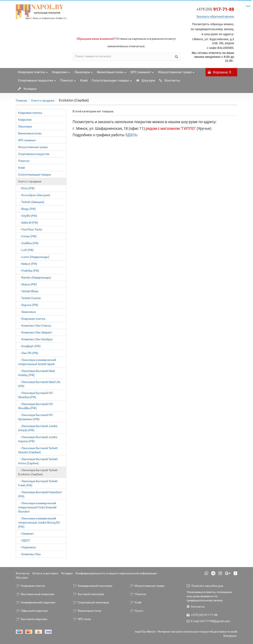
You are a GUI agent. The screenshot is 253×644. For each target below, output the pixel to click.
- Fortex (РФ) (27, 236)
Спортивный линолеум (91, 602)
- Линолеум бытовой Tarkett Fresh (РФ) (38, 483)
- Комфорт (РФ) (29, 346)
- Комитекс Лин (29, 554)
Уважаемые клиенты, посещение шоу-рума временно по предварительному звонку (209, 596)
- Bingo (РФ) (27, 209)
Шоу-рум (146, 80)
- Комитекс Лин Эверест (35, 332)
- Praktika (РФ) (29, 271)
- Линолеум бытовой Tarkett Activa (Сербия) (38, 461)
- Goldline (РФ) (28, 243)
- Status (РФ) (27, 284)
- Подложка (27, 547)
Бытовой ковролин (32, 619)
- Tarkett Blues (28, 291)
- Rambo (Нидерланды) (35, 277)
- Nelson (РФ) (28, 264)
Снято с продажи (43, 100)
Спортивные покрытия (37, 79)
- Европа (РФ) (28, 305)
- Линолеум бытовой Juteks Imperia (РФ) (38, 439)
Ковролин (61, 71)
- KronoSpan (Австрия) (34, 195)
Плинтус (68, 79)
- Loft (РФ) (26, 250)
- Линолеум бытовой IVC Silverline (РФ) (36, 395)
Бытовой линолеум (88, 594)
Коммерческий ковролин (36, 602)
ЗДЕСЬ (131, 135)
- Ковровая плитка (32, 319)
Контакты (170, 80)
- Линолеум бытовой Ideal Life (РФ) (39, 384)
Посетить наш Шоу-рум (205, 586)
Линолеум (84, 71)
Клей (84, 80)
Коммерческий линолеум (92, 586)
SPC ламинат (142, 71)
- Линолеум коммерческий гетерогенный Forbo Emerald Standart (37, 507)
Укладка (27, 89)
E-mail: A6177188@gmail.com (208, 621)
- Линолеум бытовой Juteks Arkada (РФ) (38, 428)
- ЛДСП (24, 540)
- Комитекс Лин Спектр (35, 326)
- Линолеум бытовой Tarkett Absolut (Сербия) (38, 450)
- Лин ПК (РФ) (28, 353)
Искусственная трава (176, 71)
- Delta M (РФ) (28, 223)
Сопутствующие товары (112, 79)
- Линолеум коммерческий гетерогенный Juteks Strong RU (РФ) (39, 523)
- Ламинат (26, 534)
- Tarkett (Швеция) (31, 202)
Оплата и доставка (45, 573)
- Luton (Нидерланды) (34, 257)
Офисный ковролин (32, 611)
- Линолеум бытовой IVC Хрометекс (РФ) (36, 417)
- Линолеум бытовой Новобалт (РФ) (40, 494)
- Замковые (27, 312)
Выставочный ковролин (35, 594)
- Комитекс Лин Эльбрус (35, 339)
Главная (21, 100)
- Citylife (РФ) (28, 216)
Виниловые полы (112, 71)
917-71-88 (215, 9)
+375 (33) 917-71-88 (202, 615)
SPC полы (82, 619)
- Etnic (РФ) (26, 188)
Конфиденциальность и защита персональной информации (116, 573)
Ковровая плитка (33, 71)
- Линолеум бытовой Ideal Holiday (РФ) (36, 373)
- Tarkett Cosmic (29, 298)
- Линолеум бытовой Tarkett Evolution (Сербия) (38, 472)
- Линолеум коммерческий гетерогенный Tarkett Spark (37, 362)
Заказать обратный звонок (215, 16)
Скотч (136, 611)
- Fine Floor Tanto (30, 229)
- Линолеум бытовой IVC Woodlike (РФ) (36, 406)
